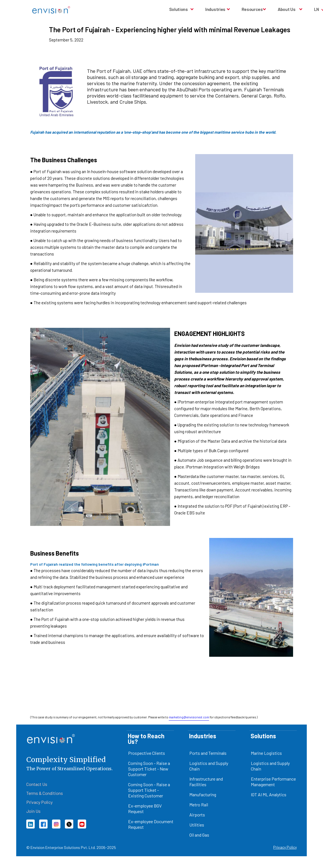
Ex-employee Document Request (151, 824)
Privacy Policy (285, 847)
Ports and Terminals (208, 753)
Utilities (197, 825)
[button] (182, 9)
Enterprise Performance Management (273, 782)
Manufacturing (203, 794)
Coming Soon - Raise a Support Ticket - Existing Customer (149, 790)
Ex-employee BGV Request (145, 808)
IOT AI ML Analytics (269, 794)
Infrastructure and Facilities (206, 782)
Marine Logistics (266, 753)
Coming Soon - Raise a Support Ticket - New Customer (149, 769)
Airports (197, 815)
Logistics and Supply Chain (209, 766)
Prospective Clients (147, 753)
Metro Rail (199, 805)
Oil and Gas (199, 835)
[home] (51, 10)
